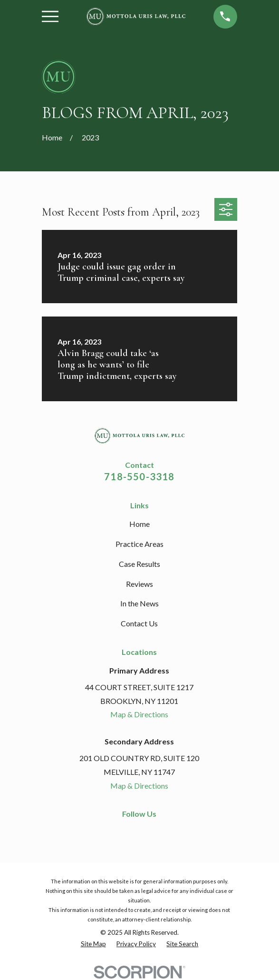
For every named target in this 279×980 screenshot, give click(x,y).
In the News (139, 603)
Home (139, 524)
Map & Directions (139, 714)
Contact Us (139, 623)
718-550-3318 (139, 476)
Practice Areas (139, 544)
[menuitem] (93, 944)
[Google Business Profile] (156, 831)
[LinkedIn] (139, 831)
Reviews (139, 584)
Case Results (139, 564)
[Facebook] (122, 831)
